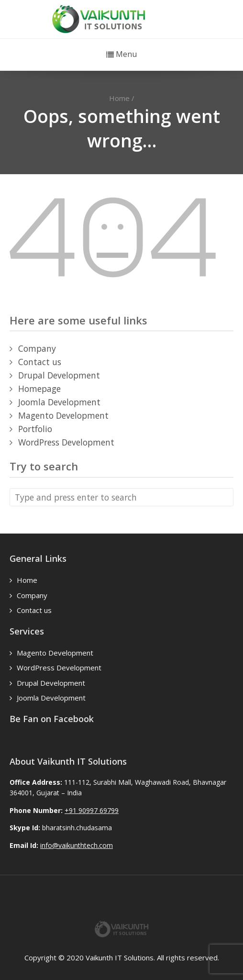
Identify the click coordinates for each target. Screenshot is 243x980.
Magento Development (63, 415)
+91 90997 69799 (92, 810)
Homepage (39, 389)
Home (119, 98)
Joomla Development (59, 402)
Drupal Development (59, 375)
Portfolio (35, 429)
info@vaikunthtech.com (77, 845)
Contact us (40, 362)
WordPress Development (66, 442)
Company (37, 348)
